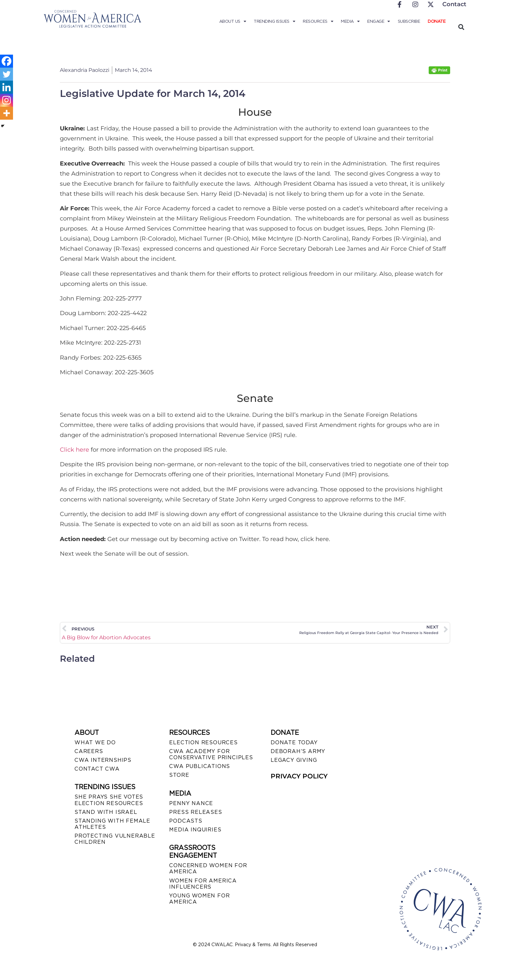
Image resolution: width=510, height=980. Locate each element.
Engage (379, 21)
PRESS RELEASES (195, 812)
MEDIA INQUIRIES (195, 830)
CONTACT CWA (97, 769)
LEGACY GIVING (294, 760)
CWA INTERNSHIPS (103, 760)
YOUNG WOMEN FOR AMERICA (199, 899)
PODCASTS (186, 821)
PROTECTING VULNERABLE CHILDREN (115, 839)
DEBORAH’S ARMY (298, 751)
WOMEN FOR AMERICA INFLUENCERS (203, 884)
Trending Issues (274, 21)
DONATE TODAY (294, 742)
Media (350, 21)
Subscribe (409, 21)
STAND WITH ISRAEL (106, 812)
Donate (436, 21)
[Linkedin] (7, 87)
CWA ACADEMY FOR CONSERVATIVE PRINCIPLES (211, 754)
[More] (7, 113)
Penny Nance (191, 803)
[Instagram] (7, 100)
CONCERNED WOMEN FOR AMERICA (208, 868)
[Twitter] (7, 74)
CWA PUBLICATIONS (200, 766)
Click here (74, 450)
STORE (179, 775)
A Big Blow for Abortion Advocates (106, 637)
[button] (461, 27)
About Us (233, 21)
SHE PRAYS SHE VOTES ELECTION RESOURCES (109, 800)
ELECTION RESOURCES (203, 742)
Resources (318, 21)
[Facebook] (7, 61)
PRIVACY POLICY (299, 776)
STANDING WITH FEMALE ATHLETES (112, 824)
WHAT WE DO (95, 742)
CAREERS (89, 751)
